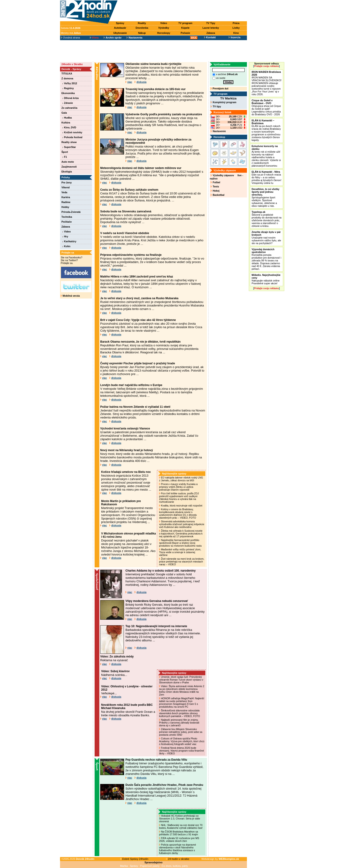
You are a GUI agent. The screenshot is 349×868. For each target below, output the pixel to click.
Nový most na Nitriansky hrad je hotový (126, 450)
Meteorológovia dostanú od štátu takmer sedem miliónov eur (141, 168)
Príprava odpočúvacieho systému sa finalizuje (131, 255)
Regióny (68, 88)
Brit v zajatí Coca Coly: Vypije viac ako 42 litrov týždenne (138, 320)
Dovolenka (142, 28)
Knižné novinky (72, 132)
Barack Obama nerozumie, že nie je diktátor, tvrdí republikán (140, 342)
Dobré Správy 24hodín (134, 859)
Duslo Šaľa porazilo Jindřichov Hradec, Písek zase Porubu (164, 785)
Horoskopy (164, 33)
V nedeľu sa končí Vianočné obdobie (125, 233)
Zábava (211, 33)
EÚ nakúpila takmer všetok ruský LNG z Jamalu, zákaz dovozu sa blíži (181, 479)
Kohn (66, 246)
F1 (65, 157)
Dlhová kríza (71, 98)
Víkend (66, 187)
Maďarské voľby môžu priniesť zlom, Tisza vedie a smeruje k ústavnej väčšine (180, 552)
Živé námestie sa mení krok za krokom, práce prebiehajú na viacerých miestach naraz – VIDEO (182, 562)
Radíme (66, 202)
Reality (142, 23)
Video (164, 23)
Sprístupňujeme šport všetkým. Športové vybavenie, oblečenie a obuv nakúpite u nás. (265, 197)
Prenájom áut (219, 88)
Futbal (215, 182)
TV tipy (216, 106)
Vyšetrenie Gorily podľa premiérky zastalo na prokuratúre (164, 114)
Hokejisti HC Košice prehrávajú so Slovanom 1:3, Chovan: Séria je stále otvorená (180, 819)
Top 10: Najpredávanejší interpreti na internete (156, 626)
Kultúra (66, 123)
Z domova (67, 78)
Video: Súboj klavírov (115, 671)
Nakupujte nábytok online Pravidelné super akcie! (266, 279)
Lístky (236, 28)
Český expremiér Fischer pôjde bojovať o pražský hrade (138, 363)
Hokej (215, 191)
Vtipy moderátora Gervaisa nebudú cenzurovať (157, 601)
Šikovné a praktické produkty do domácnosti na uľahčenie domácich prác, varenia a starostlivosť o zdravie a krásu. (267, 219)
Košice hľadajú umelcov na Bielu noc (126, 472)
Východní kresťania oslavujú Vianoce (125, 429)
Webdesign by (220, 859)
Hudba (67, 118)
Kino (236, 33)
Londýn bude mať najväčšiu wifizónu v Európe (131, 385)
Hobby (65, 207)
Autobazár (120, 28)
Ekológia (67, 172)
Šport (65, 152)
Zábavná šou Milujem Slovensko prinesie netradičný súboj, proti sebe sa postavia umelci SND (181, 732)
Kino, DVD (69, 127)
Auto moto (68, 162)
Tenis (215, 186)
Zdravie (68, 103)
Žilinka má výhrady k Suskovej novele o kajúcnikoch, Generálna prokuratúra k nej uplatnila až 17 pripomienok (181, 534)
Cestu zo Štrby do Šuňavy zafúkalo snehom (129, 190)
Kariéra (66, 197)
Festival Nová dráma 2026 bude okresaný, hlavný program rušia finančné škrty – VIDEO (182, 751)
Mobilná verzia (70, 296)
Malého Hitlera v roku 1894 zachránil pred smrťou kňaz (137, 277)
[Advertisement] (183, 11)
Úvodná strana (70, 38)
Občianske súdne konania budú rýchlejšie (153, 64)
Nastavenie (218, 131)
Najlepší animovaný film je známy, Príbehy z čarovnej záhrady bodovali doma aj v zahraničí (179, 723)
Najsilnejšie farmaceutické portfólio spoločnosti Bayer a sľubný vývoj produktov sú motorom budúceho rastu (181, 543)
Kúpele (185, 28)
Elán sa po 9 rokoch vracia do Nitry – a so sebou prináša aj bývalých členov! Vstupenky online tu (266, 177)
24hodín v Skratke (72, 64)
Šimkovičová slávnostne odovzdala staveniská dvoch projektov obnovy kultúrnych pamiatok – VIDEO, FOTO (180, 713)
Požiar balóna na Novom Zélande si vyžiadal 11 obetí (135, 407)
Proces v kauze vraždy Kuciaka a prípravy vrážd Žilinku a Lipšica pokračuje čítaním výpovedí (178, 487)
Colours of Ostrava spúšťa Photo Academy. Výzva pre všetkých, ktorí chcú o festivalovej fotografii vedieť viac (182, 741)
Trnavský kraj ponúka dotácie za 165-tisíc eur (155, 89)
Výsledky (164, 28)
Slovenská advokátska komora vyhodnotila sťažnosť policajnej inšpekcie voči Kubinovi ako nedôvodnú (182, 524)
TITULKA (67, 74)
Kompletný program (223, 102)
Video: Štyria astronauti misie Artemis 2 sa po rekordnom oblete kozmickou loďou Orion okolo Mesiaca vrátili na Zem (182, 690)
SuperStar (69, 147)
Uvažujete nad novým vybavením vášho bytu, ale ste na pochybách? (266, 238)
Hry (65, 236)
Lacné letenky (211, 28)
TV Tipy (211, 23)
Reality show (69, 142)
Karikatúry (69, 241)
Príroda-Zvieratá (71, 212)
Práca (236, 23)
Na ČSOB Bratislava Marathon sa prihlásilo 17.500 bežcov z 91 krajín (179, 833)
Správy (120, 23)
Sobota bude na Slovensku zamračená (126, 211)
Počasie (185, 33)
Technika (67, 217)
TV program (185, 23)
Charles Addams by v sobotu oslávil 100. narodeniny (160, 571)
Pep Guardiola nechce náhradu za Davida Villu (156, 760)
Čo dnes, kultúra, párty (175, 866)
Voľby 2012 (70, 83)
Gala (64, 113)
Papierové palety (150, 866)
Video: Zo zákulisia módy (117, 657)
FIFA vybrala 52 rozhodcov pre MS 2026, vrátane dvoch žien (179, 840)
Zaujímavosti (69, 167)
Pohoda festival (72, 137)
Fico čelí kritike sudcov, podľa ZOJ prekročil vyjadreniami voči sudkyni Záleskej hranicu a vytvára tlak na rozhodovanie (179, 498)
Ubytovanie (120, 33)
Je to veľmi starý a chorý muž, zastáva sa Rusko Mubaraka (139, 298)
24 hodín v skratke (178, 859)
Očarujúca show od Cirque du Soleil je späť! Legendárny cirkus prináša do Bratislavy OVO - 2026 (266, 107)
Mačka (124, 866)
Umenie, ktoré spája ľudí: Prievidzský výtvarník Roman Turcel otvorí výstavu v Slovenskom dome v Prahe (181, 680)
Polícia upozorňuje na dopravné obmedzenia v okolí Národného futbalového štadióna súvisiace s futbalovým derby (178, 849)
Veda (64, 192)
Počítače (67, 222)
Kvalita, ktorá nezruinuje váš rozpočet (181, 506)
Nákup (142, 33)
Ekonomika (68, 93)
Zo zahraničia (69, 108)
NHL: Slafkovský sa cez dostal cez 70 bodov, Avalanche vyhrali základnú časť (181, 826)
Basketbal (217, 195)
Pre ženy (67, 183)
